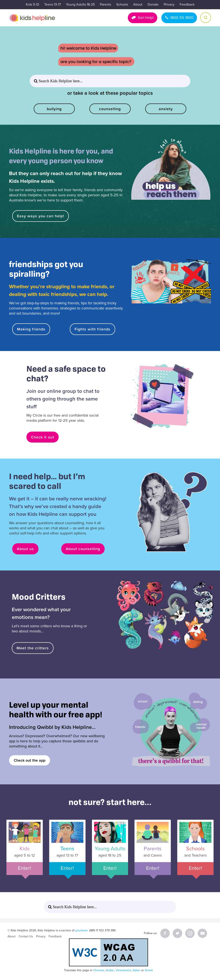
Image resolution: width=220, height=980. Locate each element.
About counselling (83, 549)
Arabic (110, 970)
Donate (153, 5)
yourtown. (82, 930)
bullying (54, 109)
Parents (105, 5)
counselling (110, 109)
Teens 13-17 (53, 5)
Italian (137, 970)
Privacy (169, 5)
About (138, 5)
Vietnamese (123, 970)
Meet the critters (33, 648)
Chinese (99, 970)
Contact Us (26, 936)
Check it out (43, 437)
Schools (122, 5)
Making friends (31, 329)
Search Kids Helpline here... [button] (60, 81)
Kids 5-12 (32, 5)
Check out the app (30, 760)
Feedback (187, 5)
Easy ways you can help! (40, 216)
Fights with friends (92, 329)
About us (25, 549)
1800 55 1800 (182, 18)
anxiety (166, 109)
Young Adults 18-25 (80, 5)
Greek (149, 970)
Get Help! (146, 18)
